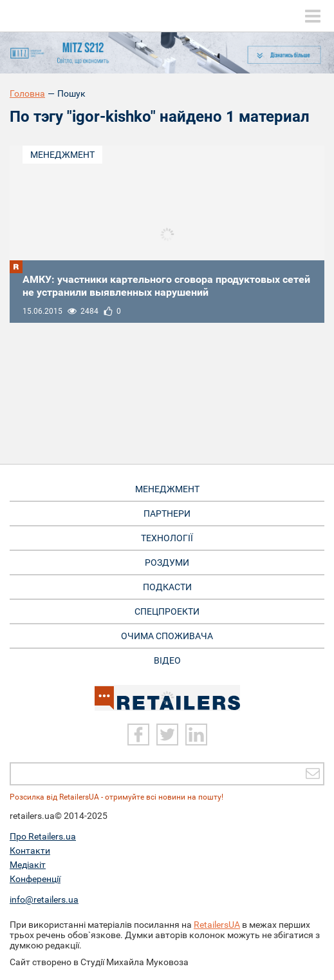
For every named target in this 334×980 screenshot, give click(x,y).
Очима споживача (167, 636)
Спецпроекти (167, 611)
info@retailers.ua (44, 899)
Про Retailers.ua (43, 836)
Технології (167, 538)
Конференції (35, 879)
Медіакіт (28, 865)
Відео (167, 660)
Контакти (30, 850)
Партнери (167, 514)
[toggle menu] (313, 16)
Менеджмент (62, 155)
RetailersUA (217, 925)
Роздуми (167, 562)
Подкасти (167, 587)
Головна (27, 93)
